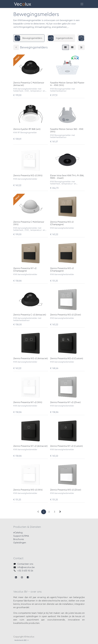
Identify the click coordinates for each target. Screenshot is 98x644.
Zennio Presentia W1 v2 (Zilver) (65, 402)
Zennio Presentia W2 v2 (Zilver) (66, 315)
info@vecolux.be (26, 567)
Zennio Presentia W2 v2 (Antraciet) (31, 359)
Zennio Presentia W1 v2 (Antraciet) (30, 446)
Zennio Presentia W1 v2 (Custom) (66, 446)
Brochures (19, 539)
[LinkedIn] (28, 577)
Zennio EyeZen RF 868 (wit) (27, 129)
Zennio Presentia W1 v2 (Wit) (28, 402)
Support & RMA (21, 536)
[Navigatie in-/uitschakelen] (82, 4)
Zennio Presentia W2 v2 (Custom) (67, 359)
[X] (22, 577)
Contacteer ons (25, 564)
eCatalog (18, 533)
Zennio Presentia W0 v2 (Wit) (28, 490)
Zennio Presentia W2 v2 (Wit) (28, 176)
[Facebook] (16, 577)
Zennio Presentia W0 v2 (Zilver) (66, 490)
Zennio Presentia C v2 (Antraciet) (30, 315)
